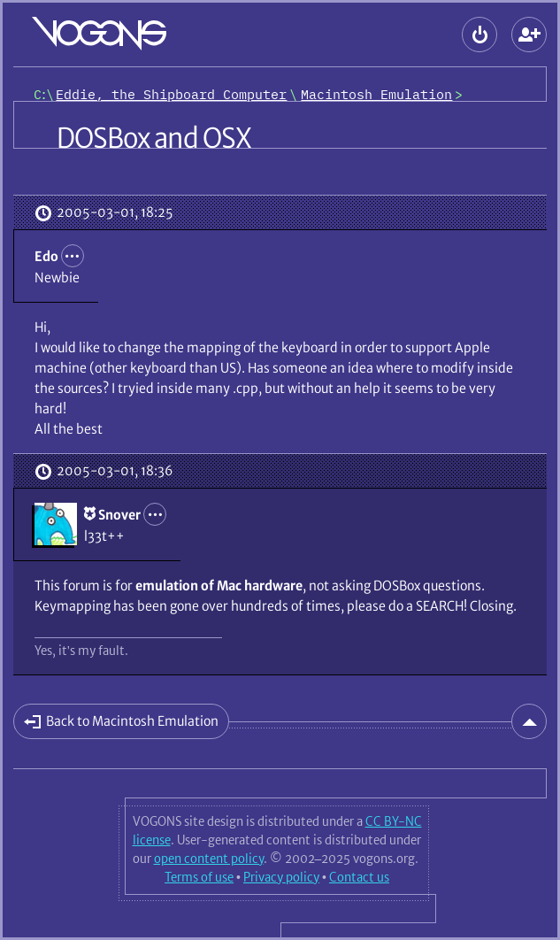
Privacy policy (281, 877)
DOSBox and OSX (154, 138)
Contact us (359, 877)
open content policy (209, 859)
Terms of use (199, 877)
